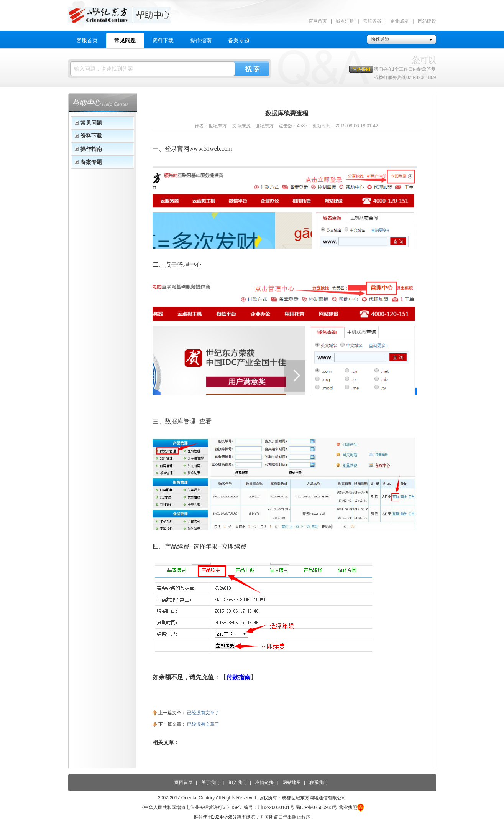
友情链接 (264, 782)
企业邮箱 (399, 21)
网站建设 (427, 21)
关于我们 (210, 782)
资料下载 (163, 40)
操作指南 (201, 40)
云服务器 (372, 21)
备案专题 (239, 40)
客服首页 (87, 40)
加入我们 (238, 782)
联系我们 (318, 782)
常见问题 (125, 40)
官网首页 (318, 21)
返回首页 (184, 782)
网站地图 (292, 782)
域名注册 (345, 21)
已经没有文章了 (203, 713)
